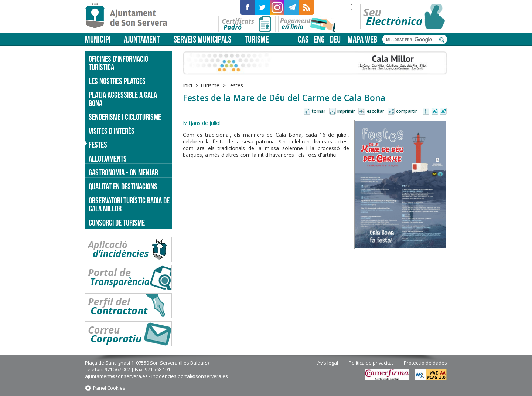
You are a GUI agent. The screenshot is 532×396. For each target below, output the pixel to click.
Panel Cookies (109, 388)
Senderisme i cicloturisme (125, 117)
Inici (187, 85)
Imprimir (346, 111)
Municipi (98, 39)
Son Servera (129, 17)
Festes (235, 85)
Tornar (319, 111)
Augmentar (443, 112)
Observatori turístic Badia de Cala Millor (129, 205)
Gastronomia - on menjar (123, 172)
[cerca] (411, 40)
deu (335, 39)
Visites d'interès (112, 131)
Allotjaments (108, 159)
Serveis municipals (202, 39)
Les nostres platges (117, 81)
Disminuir (435, 112)
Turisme (257, 39)
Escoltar (376, 111)
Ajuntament (142, 39)
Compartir (407, 111)
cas (303, 39)
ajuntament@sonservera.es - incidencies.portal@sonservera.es (156, 376)
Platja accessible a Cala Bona (123, 99)
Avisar (426, 112)
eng (319, 39)
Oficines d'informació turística (118, 63)
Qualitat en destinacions (123, 186)
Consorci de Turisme (117, 223)
